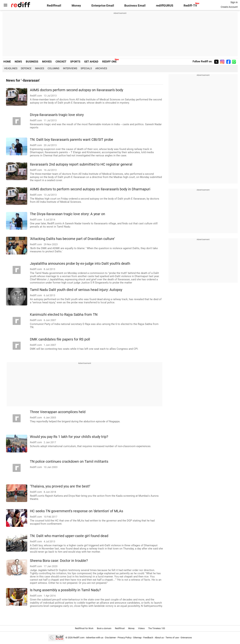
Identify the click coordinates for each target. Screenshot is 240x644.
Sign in (234, 2)
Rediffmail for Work (84, 628)
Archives (101, 68)
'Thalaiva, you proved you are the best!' (60, 486)
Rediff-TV (190, 6)
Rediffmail (54, 6)
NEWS (18, 62)
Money (76, 6)
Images (40, 68)
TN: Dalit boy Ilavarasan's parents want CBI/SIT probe (72, 140)
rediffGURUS (165, 6)
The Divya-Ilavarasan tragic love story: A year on (67, 214)
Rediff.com (79, 638)
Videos (141, 628)
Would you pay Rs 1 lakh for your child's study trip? (69, 437)
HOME (7, 62)
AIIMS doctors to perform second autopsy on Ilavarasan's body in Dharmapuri (90, 189)
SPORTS (75, 62)
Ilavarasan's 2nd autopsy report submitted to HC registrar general (81, 164)
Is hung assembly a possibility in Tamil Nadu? (65, 590)
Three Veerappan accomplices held (58, 412)
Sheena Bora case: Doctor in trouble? (59, 561)
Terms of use (172, 638)
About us (159, 638)
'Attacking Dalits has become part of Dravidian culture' (72, 239)
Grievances (186, 638)
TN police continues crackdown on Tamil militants (69, 462)
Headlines (11, 68)
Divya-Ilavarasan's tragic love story (57, 115)
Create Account (229, 7)
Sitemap (137, 638)
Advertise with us (95, 638)
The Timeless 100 (157, 628)
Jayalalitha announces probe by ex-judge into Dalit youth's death (80, 264)
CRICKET (61, 62)
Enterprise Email (103, 6)
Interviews (70, 68)
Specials (86, 68)
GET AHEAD (91, 62)
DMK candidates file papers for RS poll (60, 339)
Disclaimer (110, 638)
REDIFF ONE (109, 62)
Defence (26, 68)
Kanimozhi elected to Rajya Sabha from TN (64, 315)
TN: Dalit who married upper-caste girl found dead (69, 536)
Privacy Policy (125, 638)
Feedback (148, 638)
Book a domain (104, 628)
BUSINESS (32, 62)
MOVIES (47, 62)
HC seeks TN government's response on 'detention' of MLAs (76, 511)
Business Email (135, 6)
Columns (53, 68)
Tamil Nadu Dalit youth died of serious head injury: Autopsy (76, 290)
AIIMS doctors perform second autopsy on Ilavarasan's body (76, 90)
